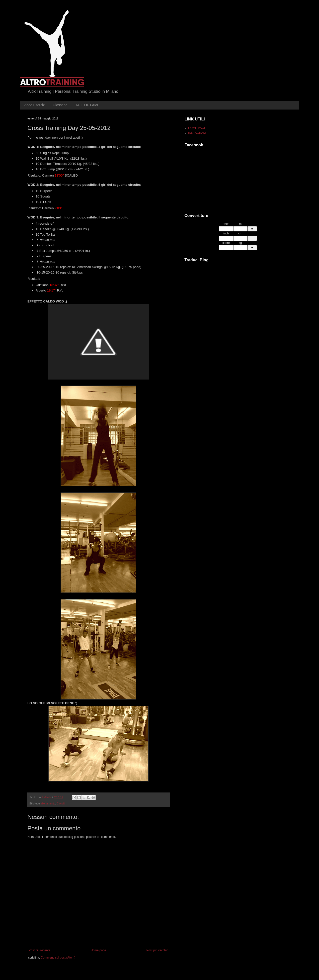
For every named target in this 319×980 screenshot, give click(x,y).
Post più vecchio (157, 950)
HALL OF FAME (87, 105)
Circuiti (61, 803)
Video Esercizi (34, 105)
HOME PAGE (197, 128)
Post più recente (40, 950)
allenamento (48, 803)
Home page (98, 950)
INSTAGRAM (197, 133)
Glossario (60, 105)
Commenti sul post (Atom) (58, 958)
